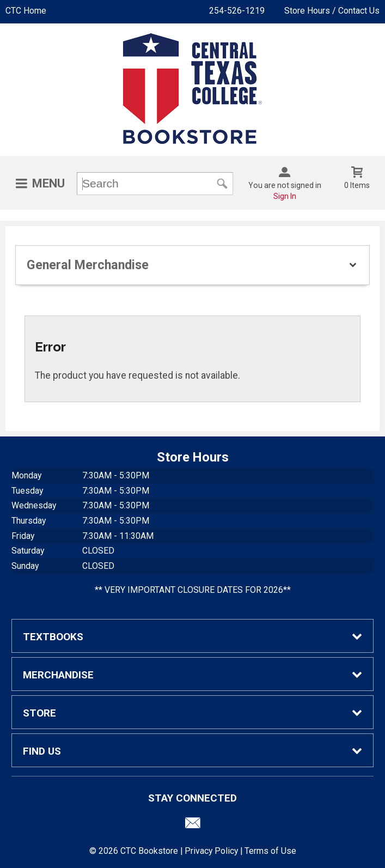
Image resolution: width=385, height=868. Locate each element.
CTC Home (26, 11)
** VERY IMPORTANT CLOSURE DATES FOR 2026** (193, 590)
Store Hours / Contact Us (332, 11)
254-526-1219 (237, 11)
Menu (48, 183)
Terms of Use (270, 851)
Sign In (285, 196)
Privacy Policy (211, 851)
